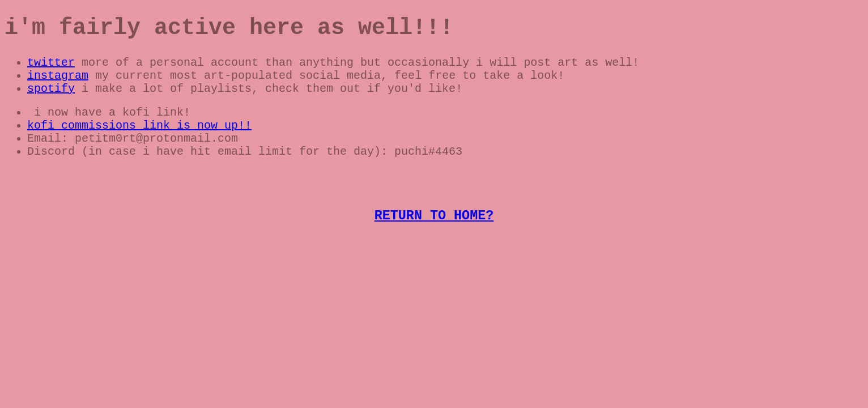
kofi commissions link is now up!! (139, 139)
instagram (58, 85)
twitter (51, 69)
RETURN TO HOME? (434, 241)
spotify (51, 100)
